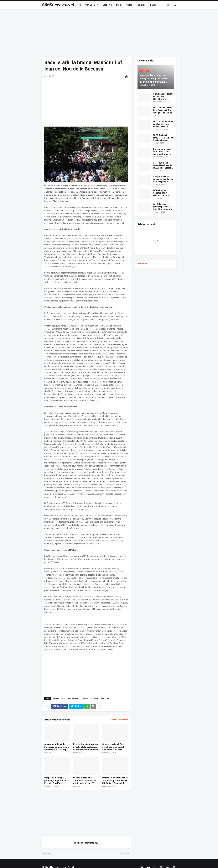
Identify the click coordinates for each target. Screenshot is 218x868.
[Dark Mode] (169, 5)
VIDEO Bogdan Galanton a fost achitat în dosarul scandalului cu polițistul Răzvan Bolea (161, 193)
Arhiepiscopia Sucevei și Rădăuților (66, 698)
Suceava (94, 698)
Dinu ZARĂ (142, 264)
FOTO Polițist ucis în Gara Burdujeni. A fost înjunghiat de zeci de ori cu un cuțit (163, 110)
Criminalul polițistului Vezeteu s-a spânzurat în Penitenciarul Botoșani (163, 97)
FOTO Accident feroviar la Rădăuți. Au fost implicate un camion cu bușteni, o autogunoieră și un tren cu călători (163, 138)
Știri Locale (91, 5)
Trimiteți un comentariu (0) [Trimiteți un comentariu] (86, 843)
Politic (119, 5)
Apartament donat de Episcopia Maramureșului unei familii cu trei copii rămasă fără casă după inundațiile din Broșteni (57, 747)
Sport (129, 5)
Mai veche (124, 854)
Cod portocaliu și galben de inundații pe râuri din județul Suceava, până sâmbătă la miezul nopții (163, 179)
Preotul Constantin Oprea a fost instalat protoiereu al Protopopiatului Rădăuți (86, 747)
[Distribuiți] (125, 76)
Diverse (154, 5)
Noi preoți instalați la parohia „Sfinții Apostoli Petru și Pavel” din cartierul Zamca (56, 781)
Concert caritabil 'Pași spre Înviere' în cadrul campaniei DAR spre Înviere (113, 747)
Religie (85, 698)
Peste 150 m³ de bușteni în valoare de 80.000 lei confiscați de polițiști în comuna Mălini (163, 165)
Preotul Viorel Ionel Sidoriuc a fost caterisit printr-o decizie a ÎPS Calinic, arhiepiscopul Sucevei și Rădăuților (85, 781)
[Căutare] (174, 5)
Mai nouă (47, 854)
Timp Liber (141, 5)
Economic (107, 5)
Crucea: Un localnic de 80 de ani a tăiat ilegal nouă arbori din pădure (163, 152)
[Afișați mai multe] (99, 706)
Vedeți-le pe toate (118, 720)
